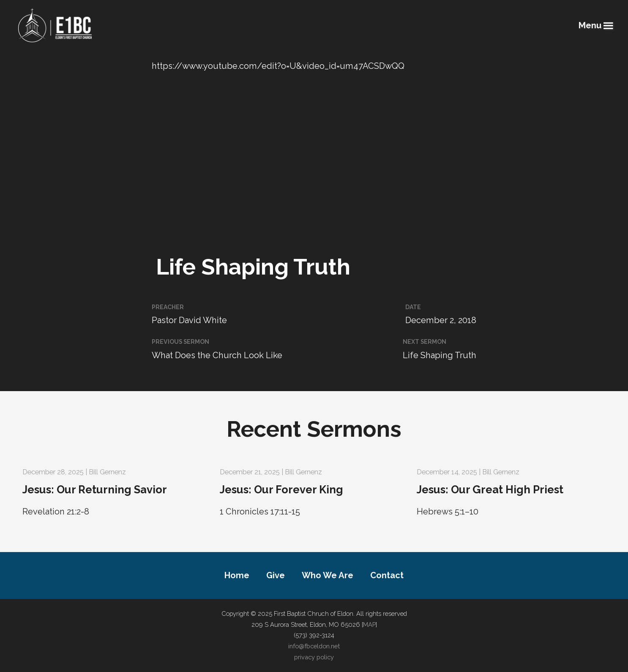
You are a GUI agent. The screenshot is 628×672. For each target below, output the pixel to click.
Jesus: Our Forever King (281, 490)
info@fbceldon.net (314, 646)
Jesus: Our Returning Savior (95, 490)
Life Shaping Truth (440, 355)
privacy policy (314, 657)
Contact (387, 575)
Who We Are (328, 575)
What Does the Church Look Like (217, 355)
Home (237, 575)
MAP (369, 624)
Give (276, 575)
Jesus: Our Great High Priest (490, 490)
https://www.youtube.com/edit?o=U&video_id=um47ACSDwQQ (278, 66)
